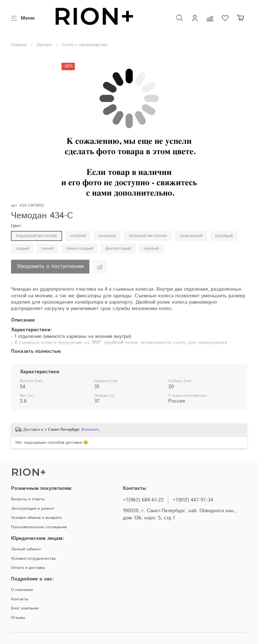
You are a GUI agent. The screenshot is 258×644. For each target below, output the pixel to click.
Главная (19, 45)
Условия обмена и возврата (36, 518)
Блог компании (25, 608)
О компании (22, 590)
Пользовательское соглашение (39, 527)
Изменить (90, 430)
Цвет (16, 226)
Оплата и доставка (28, 568)
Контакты (20, 599)
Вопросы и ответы (28, 499)
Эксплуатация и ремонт (33, 509)
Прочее (44, 45)
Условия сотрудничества (33, 559)
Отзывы (18, 618)
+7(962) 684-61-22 (143, 500)
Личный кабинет (26, 549)
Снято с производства (85, 45)
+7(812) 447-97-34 (193, 500)
